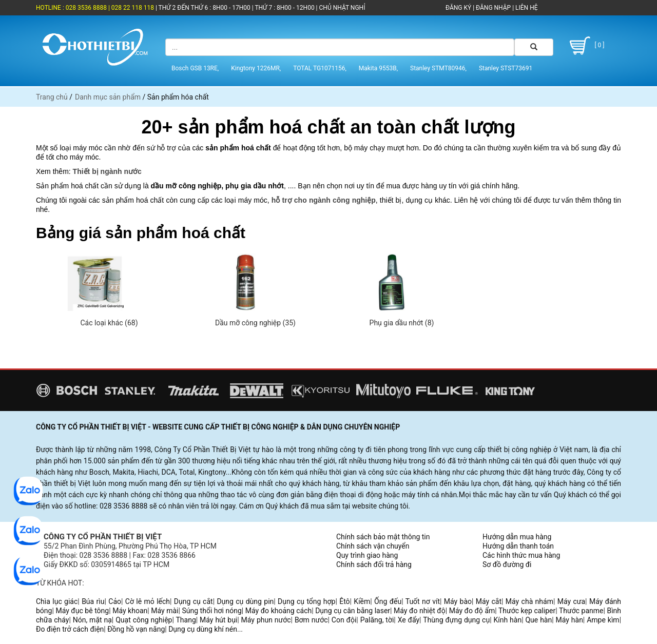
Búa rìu (93, 601)
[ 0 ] (585, 46)
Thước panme (581, 611)
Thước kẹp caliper (527, 611)
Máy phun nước (266, 620)
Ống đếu (388, 601)
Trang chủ (52, 97)
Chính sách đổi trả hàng (374, 564)
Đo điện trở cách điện (70, 629)
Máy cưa (571, 601)
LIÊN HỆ (526, 8)
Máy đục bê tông (82, 611)
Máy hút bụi (218, 620)
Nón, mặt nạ (92, 620)
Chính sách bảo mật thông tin (383, 537)
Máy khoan (130, 611)
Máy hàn (569, 620)
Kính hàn (507, 620)
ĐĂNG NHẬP (493, 8)
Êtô (344, 601)
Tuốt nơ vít (423, 601)
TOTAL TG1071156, (320, 68)
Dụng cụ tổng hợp (306, 601)
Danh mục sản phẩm (108, 97)
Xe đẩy (409, 620)
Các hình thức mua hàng (521, 555)
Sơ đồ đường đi (507, 564)
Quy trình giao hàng (367, 555)
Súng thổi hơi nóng (211, 611)
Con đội (344, 620)
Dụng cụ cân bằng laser (353, 611)
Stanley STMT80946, (438, 68)
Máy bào (458, 601)
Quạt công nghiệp (144, 620)
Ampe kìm (603, 620)
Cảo (115, 601)
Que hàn (538, 620)
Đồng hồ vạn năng (136, 629)
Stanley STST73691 (506, 68)
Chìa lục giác (57, 601)
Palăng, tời (377, 620)
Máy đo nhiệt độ (420, 611)
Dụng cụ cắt (194, 601)
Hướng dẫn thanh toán (518, 546)
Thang (186, 620)
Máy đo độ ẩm (472, 611)
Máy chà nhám (529, 601)
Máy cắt (489, 601)
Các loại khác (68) (109, 323)
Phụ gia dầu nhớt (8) (402, 323)
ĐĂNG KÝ (458, 8)
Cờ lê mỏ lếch (148, 601)
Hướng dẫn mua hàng (517, 537)
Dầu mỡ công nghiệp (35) (255, 323)
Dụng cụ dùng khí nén (203, 629)
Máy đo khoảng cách (278, 611)
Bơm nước (311, 620)
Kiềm (362, 601)
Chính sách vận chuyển (373, 546)
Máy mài (165, 611)
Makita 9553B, (378, 68)
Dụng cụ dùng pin (245, 601)
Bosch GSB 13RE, (195, 68)
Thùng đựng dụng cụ (456, 620)
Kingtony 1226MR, (256, 68)
